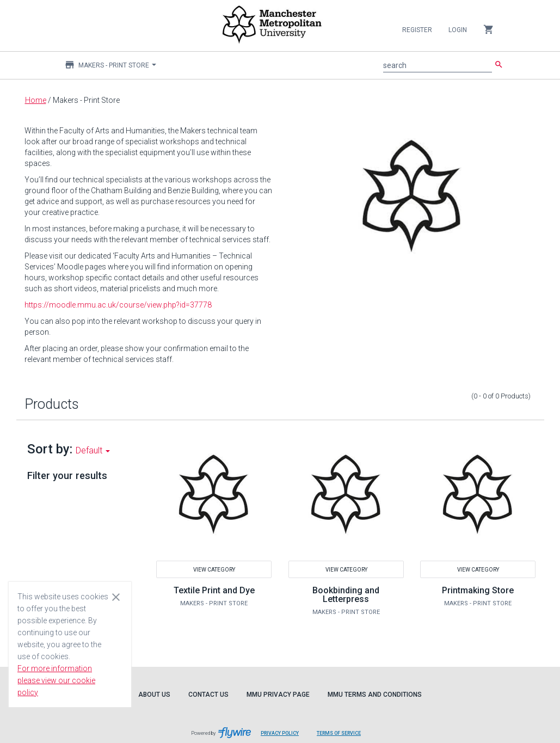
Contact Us (208, 695)
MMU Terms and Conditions (375, 695)
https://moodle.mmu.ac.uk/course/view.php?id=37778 (118, 305)
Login (458, 30)
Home (36, 100)
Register (417, 30)
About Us (154, 695)
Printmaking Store (478, 590)
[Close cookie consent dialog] (116, 597)
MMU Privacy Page (278, 695)
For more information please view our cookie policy (56, 680)
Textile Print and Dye (214, 590)
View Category (214, 569)
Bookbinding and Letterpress (346, 595)
